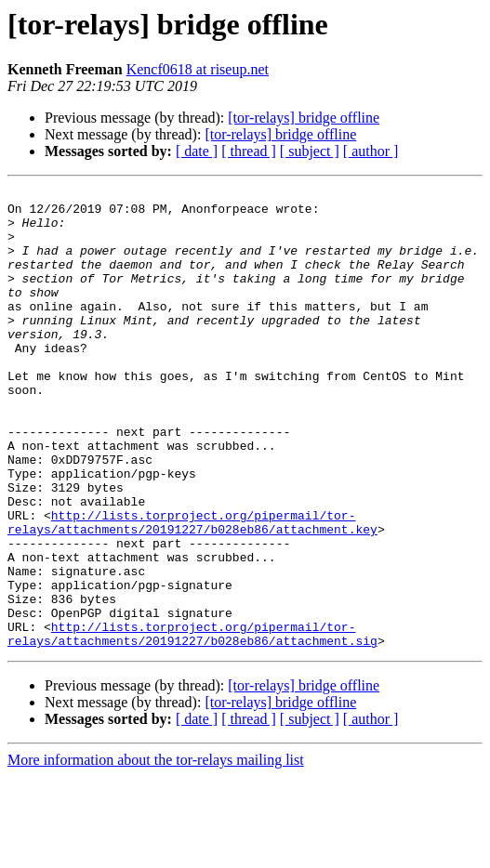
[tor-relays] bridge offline (304, 118)
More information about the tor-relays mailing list (156, 852)
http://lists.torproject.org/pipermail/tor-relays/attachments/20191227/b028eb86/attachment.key (192, 590)
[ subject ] (310, 151)
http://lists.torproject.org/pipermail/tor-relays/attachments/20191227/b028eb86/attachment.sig (192, 724)
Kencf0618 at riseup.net (198, 69)
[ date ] (197, 151)
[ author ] (371, 151)
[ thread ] (249, 151)
